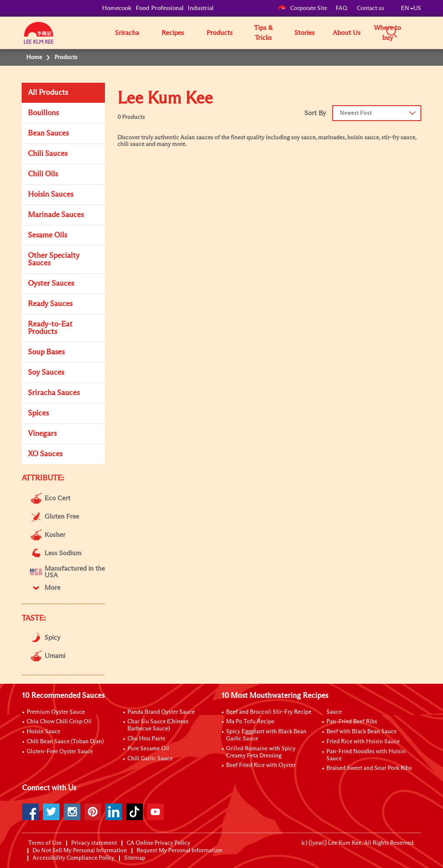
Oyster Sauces (51, 284)
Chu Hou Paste (146, 739)
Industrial (201, 8)
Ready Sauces (50, 304)
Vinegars (42, 434)
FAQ (342, 8)
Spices (38, 413)
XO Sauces (45, 454)
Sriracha (127, 33)
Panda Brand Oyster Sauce (161, 712)
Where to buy (387, 33)
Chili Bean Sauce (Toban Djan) (65, 742)
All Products (48, 93)
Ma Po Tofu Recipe (250, 722)
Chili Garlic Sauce (150, 759)
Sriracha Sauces (54, 393)
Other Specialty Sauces (54, 260)
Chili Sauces (48, 154)
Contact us (371, 8)
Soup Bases (46, 352)
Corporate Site (302, 8)
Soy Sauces (46, 373)
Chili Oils (43, 174)
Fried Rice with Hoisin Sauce (363, 742)
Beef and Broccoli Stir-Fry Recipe (269, 712)
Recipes (173, 33)
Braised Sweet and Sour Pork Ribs (369, 768)
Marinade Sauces (56, 215)
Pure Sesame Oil (148, 749)
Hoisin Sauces (51, 195)
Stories (305, 33)
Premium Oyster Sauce (56, 712)
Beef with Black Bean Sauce (362, 732)
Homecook (117, 8)
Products (220, 33)
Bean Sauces (48, 134)
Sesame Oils (47, 235)
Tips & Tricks (263, 33)
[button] (424, 32)
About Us (347, 33)
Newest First (356, 113)
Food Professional (160, 8)
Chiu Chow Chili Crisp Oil (59, 722)
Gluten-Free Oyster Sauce (60, 752)
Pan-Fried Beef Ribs (352, 722)
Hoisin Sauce (44, 732)
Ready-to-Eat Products (50, 328)
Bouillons (43, 113)
